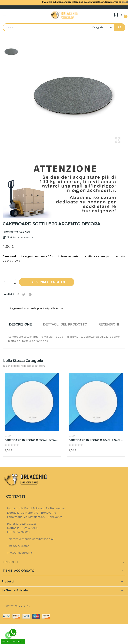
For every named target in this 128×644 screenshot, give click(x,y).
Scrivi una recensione (20, 237)
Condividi (18, 294)
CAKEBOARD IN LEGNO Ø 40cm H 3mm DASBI (96, 440)
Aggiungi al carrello (48, 282)
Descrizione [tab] (20, 324)
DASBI (8, 436)
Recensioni (109, 324)
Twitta (24, 294)
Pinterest (30, 294)
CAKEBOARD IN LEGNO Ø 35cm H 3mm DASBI (32, 440)
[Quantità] (8, 282)
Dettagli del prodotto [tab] (65, 324)
